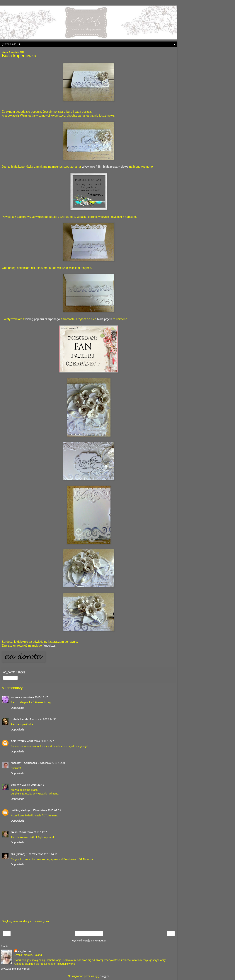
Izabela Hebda (20, 719)
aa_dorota (24, 951)
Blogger (104, 976)
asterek (15, 697)
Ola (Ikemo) (18, 854)
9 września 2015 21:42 (31, 785)
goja (13, 785)
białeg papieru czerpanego (43, 319)
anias (14, 832)
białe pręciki (105, 319)
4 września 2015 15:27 (41, 741)
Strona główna (89, 934)
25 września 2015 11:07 (33, 832)
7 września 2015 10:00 (51, 763)
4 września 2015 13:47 (34, 697)
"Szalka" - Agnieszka (24, 763)
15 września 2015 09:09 (47, 810)
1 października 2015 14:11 (42, 854)
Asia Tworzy (18, 741)
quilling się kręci (21, 810)
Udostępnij (10, 678)
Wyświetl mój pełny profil (15, 969)
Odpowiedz (17, 708)
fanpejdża (49, 646)
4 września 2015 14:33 (43, 719)
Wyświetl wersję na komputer (89, 941)
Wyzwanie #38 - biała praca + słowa (105, 167)
